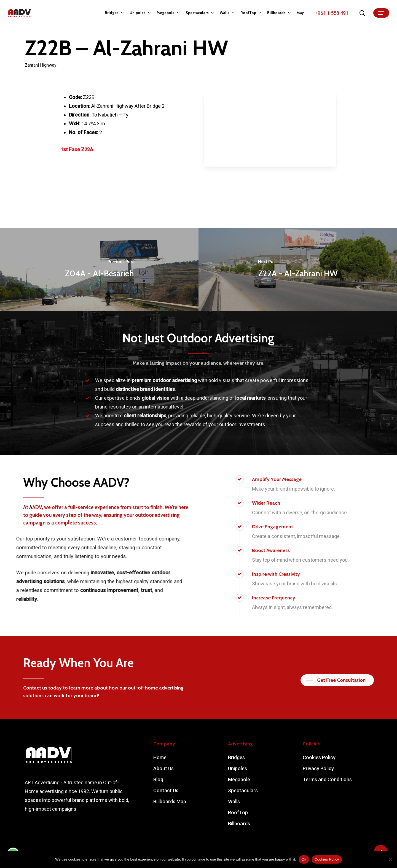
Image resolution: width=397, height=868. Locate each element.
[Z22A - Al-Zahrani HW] (298, 269)
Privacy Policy (318, 768)
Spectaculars (243, 790)
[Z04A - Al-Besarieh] (99, 269)
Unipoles (238, 768)
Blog (158, 779)
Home (160, 757)
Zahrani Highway (41, 65)
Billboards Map (170, 801)
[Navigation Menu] (381, 13)
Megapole (239, 779)
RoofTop (238, 812)
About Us (163, 768)
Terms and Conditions (327, 779)
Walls (234, 801)
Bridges (236, 757)
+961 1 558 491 (332, 13)
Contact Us (166, 790)
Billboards (239, 824)
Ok (304, 859)
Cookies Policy (319, 757)
